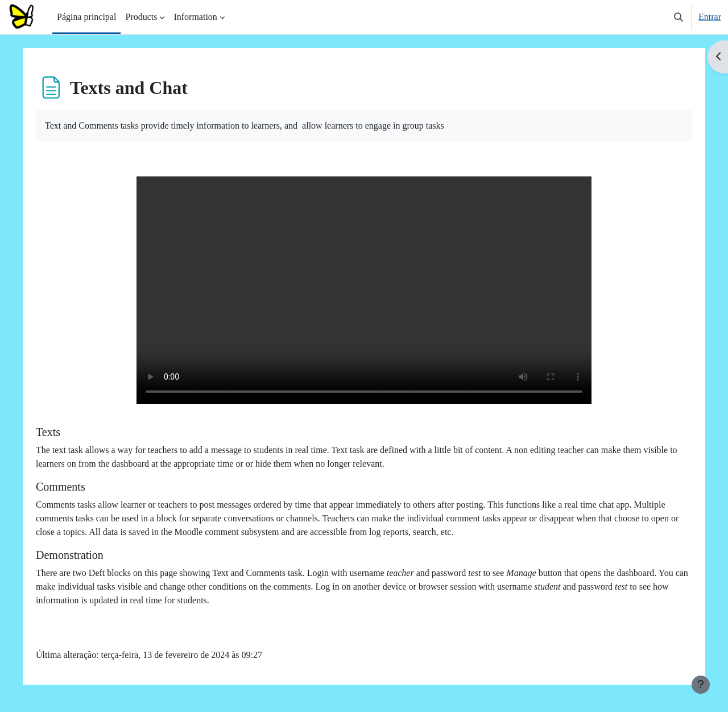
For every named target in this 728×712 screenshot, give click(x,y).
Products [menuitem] (141, 17)
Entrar (710, 17)
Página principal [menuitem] (86, 17)
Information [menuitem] (195, 17)
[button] (679, 17)
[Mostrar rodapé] (701, 685)
